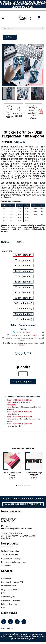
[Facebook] (4, 622)
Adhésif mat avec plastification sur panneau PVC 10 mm (22, 339)
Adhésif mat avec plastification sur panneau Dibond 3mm (22, 344)
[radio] (23, 255)
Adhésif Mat (22, 332)
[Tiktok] (24, 622)
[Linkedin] (17, 622)
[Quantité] (23, 374)
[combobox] (20, 29)
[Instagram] (10, 622)
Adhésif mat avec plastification (22, 335)
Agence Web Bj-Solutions (31, 637)
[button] (3, 19)
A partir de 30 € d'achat (32, 112)
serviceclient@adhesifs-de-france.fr (17, 529)
